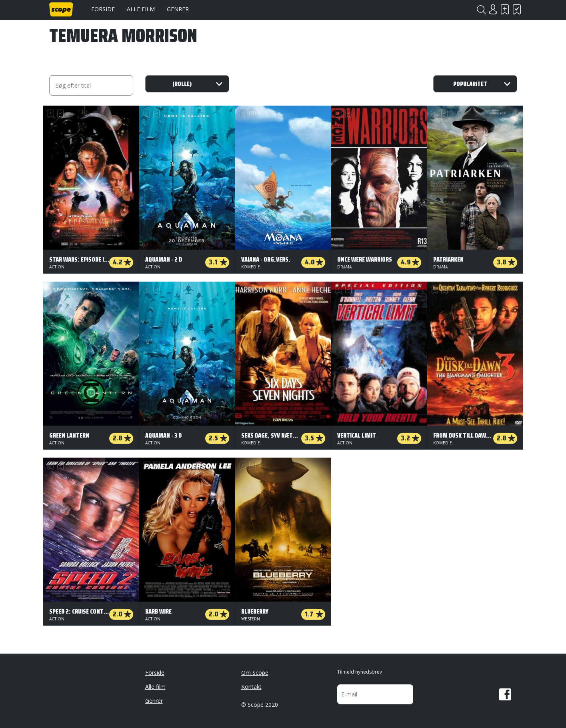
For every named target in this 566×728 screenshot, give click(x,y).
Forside (103, 9)
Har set (517, 9)
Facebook (505, 694)
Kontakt (251, 687)
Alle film (141, 9)
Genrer (178, 9)
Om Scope (255, 673)
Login (493, 9)
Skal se (505, 9)
